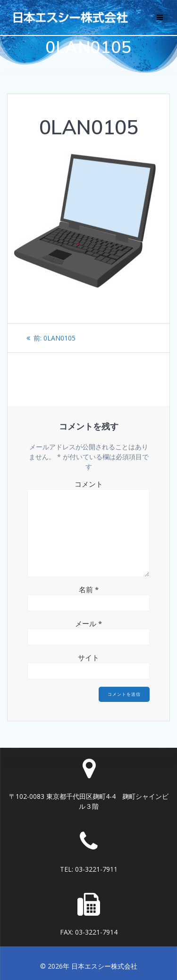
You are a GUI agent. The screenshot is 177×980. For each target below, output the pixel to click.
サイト (88, 657)
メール (88, 623)
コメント (89, 484)
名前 (89, 589)
